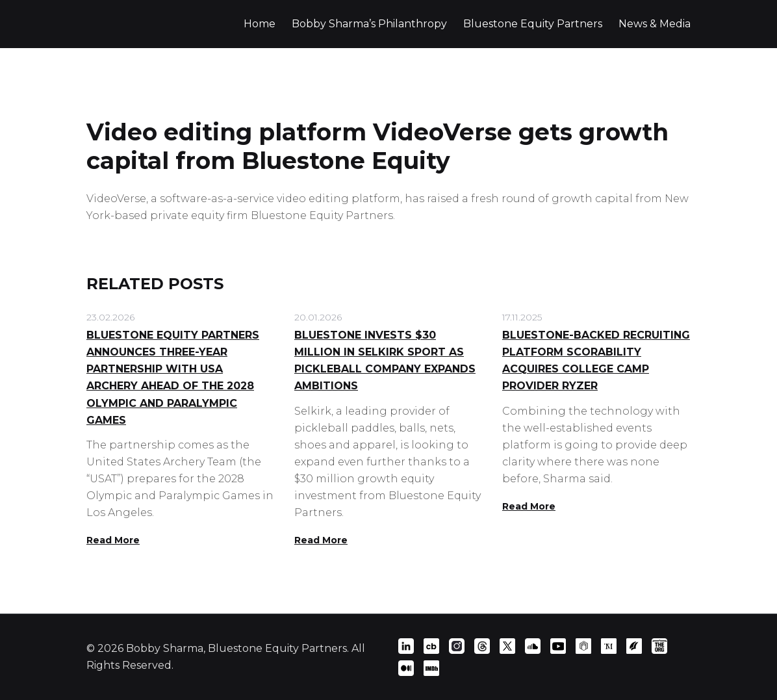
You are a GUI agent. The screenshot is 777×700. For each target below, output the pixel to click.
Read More (113, 540)
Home (260, 24)
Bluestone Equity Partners (533, 24)
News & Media (655, 24)
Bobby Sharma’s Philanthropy (369, 24)
